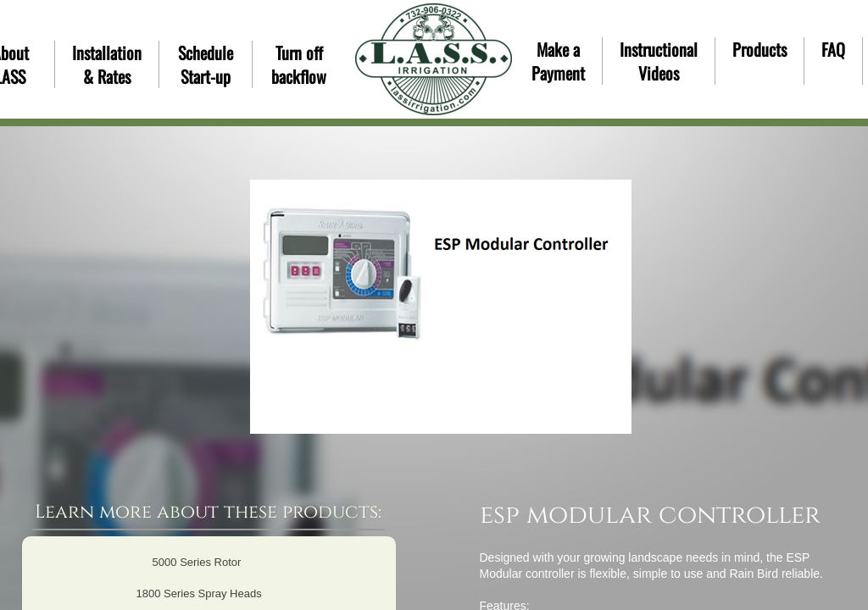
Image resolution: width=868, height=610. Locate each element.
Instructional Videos (659, 61)
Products (759, 49)
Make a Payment (558, 61)
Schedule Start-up (206, 64)
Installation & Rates (107, 64)
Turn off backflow (299, 64)
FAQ (833, 49)
